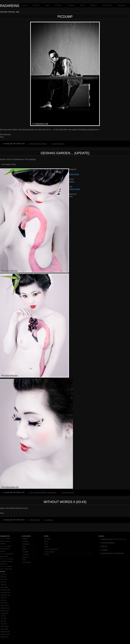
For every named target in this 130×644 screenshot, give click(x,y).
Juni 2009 (3, 598)
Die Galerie (48, 539)
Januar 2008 (4, 629)
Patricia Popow (74, 189)
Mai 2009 (3, 600)
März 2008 (4, 624)
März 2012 (4, 579)
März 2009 (4, 603)
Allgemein (93, 5)
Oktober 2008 (5, 611)
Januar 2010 (4, 587)
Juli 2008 (3, 616)
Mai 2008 (3, 621)
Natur (47, 5)
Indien (46, 546)
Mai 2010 (3, 582)
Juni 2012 (3, 574)
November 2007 (5, 634)
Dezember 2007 (5, 632)
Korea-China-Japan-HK (51, 549)
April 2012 (3, 577)
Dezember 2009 (5, 590)
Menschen (36, 5)
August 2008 (4, 613)
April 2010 (3, 585)
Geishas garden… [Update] (65, 153)
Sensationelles (107, 5)
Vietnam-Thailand (49, 552)
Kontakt (47, 554)
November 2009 (5, 592)
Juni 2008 (3, 619)
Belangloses (122, 5)
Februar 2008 (5, 626)
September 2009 (5, 595)
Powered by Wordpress (108, 543)
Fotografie (24, 5)
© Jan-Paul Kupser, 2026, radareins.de (113, 553)
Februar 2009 (5, 605)
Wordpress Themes (107, 539)
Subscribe (104, 546)
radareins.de (12, 6)
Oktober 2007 (5, 637)
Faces (46, 544)
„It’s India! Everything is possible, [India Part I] (6, 561)
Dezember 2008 (5, 608)
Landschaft (71, 5)
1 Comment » (49, 520)
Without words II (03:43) (65, 502)
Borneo (46, 541)
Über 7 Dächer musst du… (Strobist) (6, 541)
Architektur (58, 5)
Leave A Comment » (58, 144)
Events (83, 5)
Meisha (72, 182)
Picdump (65, 17)
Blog (38, 144)
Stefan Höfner (74, 174)
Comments (104, 550)
